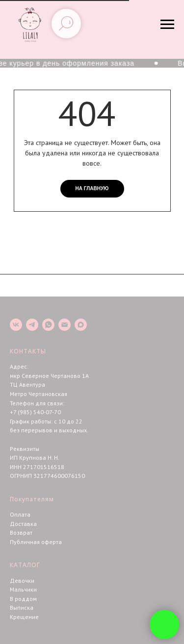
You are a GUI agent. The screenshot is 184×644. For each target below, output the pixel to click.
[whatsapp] (48, 325)
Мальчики (23, 589)
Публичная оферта (36, 542)
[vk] (16, 325)
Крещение (24, 617)
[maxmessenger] (81, 325)
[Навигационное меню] (167, 25)
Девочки (22, 581)
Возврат (21, 533)
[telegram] (32, 325)
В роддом (23, 599)
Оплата (20, 514)
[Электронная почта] (65, 325)
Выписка (22, 607)
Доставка (23, 524)
